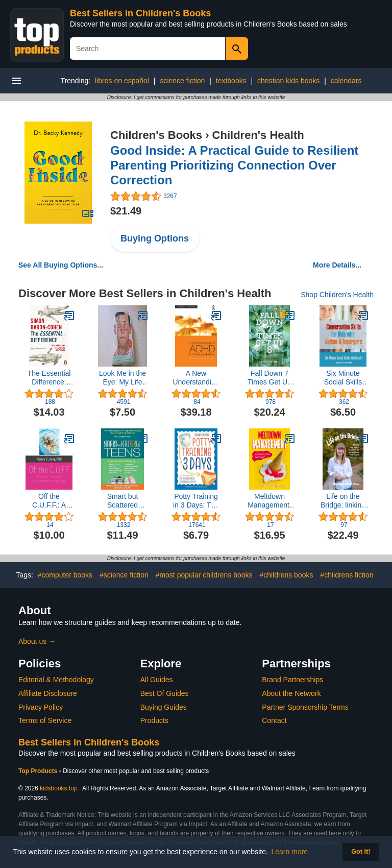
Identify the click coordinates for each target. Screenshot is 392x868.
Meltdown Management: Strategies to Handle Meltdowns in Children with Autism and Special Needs (269, 501)
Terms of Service (45, 720)
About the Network (291, 693)
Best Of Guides (165, 693)
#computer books (65, 575)
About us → (37, 641)
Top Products (39, 771)
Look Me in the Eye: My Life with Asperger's (123, 378)
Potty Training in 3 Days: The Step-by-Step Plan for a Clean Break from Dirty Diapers (196, 501)
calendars (346, 81)
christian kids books (288, 81)
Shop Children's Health (337, 295)
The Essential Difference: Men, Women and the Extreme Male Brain (49, 378)
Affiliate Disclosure (48, 693)
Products (154, 720)
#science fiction (124, 575)
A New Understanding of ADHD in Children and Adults (196, 378)
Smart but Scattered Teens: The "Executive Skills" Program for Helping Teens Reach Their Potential (122, 501)
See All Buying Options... (61, 265)
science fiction (182, 81)
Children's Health (258, 135)
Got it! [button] (361, 852)
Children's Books (156, 135)
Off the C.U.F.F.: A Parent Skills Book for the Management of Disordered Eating (49, 501)
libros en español (122, 81)
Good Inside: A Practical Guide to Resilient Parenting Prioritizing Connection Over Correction (234, 165)
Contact (274, 720)
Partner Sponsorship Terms (305, 707)
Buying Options (155, 238)
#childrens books (286, 575)
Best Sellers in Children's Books (140, 13)
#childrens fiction (347, 575)
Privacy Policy (41, 707)
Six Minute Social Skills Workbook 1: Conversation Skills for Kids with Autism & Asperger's (343, 378)
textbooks (231, 81)
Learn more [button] (290, 852)
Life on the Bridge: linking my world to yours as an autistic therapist (343, 501)
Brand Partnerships (292, 680)
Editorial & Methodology (56, 680)
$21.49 (126, 211)
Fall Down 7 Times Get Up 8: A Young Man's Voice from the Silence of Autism (269, 378)
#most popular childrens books (204, 575)
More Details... (337, 265)
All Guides (157, 680)
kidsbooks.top (58, 788)
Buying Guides (164, 707)
